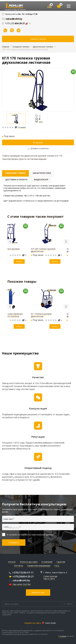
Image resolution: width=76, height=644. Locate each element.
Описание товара (15, 173)
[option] (38, 90)
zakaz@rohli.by (20, 580)
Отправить (14, 542)
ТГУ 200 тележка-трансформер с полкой (35, 315)
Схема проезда (50, 576)
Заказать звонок (38, 39)
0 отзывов (22, 127)
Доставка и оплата (16, 179)
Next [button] (66, 242)
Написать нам (38, 592)
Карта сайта (49, 579)
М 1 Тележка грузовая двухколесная (31, 250)
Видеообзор (41, 179)
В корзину (38, 142)
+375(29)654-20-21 (21, 576)
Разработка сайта (33, 623)
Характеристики (42, 173)
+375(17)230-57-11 (21, 573)
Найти (69, 604)
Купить (9, 261)
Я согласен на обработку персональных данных (28, 535)
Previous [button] (10, 242)
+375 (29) (17, 23)
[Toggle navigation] (69, 6)
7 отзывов (62, 636)
